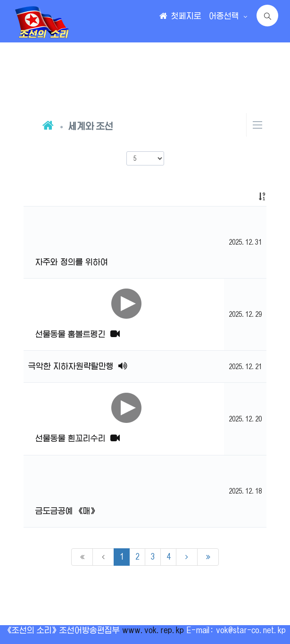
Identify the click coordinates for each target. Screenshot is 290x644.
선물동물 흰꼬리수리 (78, 438)
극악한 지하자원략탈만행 (78, 366)
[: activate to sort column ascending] (245, 197)
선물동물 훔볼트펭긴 (78, 334)
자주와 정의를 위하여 (72, 262)
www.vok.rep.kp (153, 630)
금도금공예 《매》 (67, 511)
